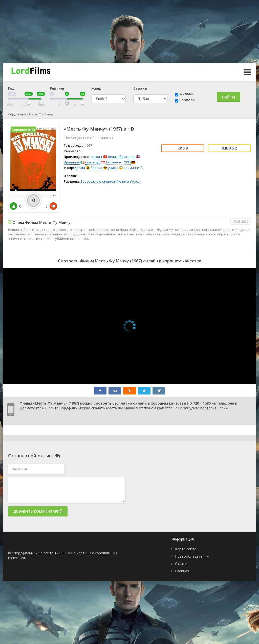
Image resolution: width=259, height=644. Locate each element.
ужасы (113, 168)
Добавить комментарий (38, 511)
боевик (96, 168)
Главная (182, 571)
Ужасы (135, 181)
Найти (229, 97)
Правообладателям (192, 556)
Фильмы (187, 94)
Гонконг (96, 157)
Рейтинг (57, 88)
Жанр (96, 88)
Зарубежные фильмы (98, 181)
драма (80, 168)
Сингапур (93, 162)
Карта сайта (186, 549)
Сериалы (187, 100)
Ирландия (72, 162)
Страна (140, 88)
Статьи (181, 564)
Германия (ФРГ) (118, 162)
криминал (132, 168)
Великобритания (122, 157)
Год (11, 88)
